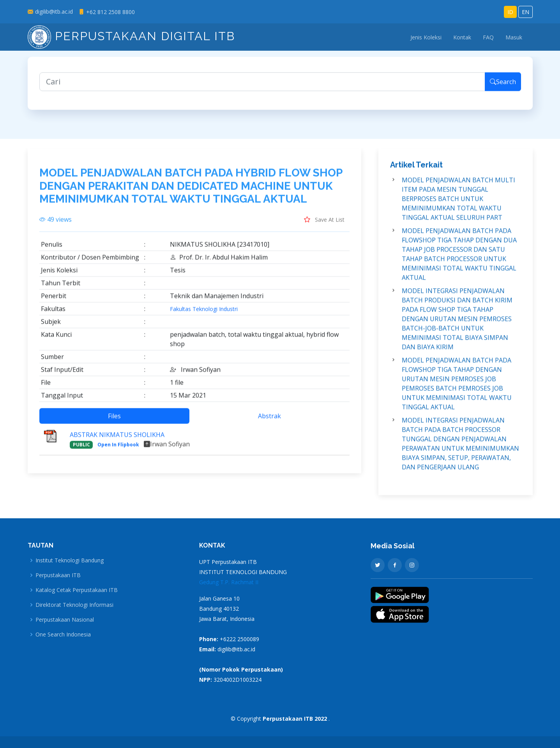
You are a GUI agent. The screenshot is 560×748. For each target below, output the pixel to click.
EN (526, 12)
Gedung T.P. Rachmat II (229, 582)
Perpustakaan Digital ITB (131, 36)
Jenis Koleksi (426, 37)
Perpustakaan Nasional (65, 620)
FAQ (488, 37)
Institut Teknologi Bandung (70, 560)
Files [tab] (114, 419)
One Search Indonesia (63, 635)
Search (503, 85)
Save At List (324, 223)
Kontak (462, 37)
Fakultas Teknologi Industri (204, 312)
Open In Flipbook (118, 448)
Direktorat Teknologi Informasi (74, 605)
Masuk (514, 37)
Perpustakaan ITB (58, 575)
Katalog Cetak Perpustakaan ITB (77, 590)
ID (510, 12)
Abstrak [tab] (269, 419)
